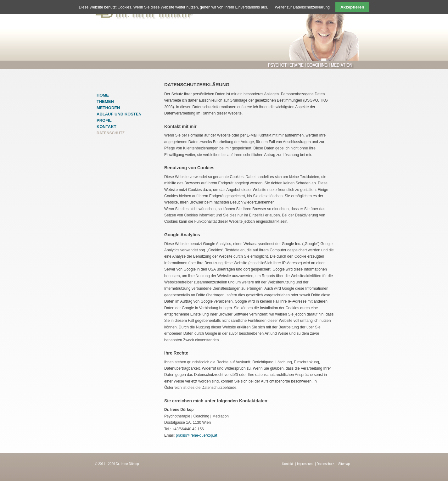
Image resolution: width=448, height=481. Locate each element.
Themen (105, 101)
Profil (104, 120)
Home (103, 95)
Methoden (108, 108)
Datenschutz (326, 464)
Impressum (305, 464)
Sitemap (344, 464)
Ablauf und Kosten (119, 114)
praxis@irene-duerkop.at (197, 435)
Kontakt (106, 127)
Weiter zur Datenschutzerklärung (302, 7)
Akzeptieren (352, 7)
